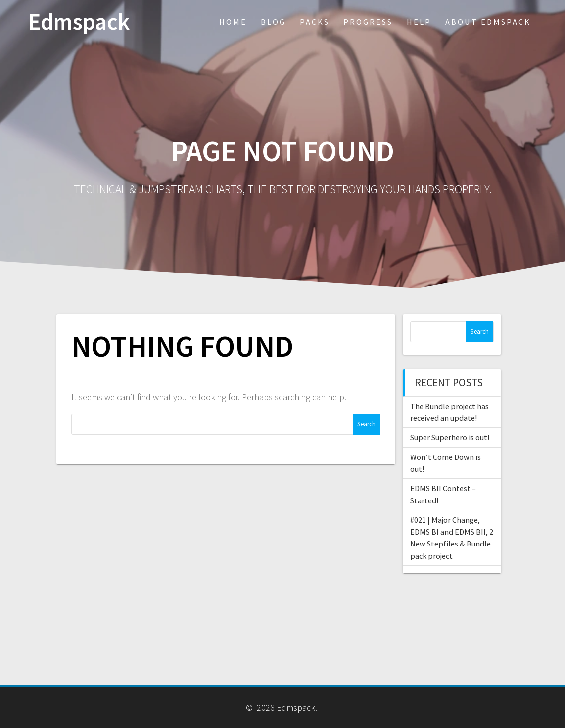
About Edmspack (488, 22)
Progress (368, 22)
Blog (273, 22)
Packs (315, 22)
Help (419, 22)
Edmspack (79, 22)
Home (233, 22)
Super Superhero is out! (450, 437)
